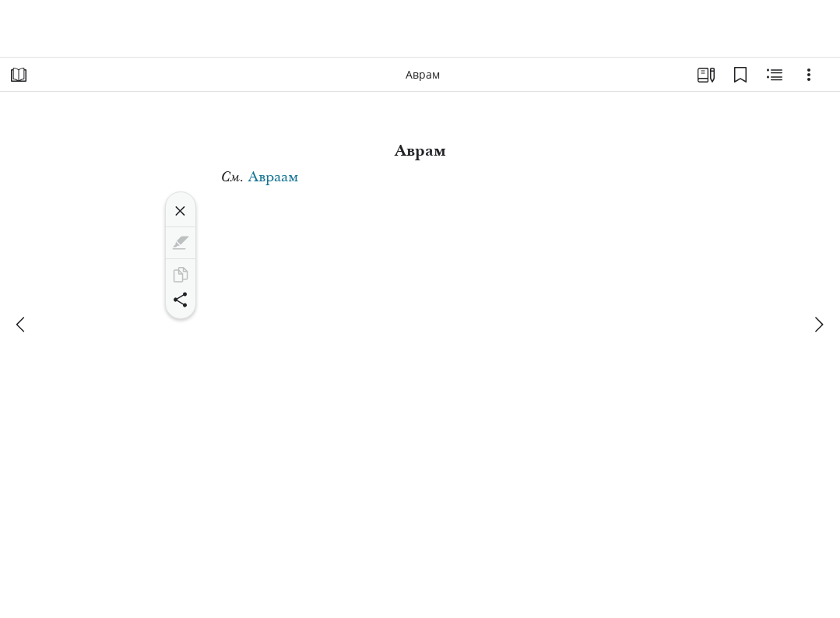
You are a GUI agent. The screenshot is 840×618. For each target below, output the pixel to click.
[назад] (22, 325)
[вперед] (818, 325)
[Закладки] (740, 75)
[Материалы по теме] (775, 75)
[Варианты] (809, 75)
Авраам (273, 177)
